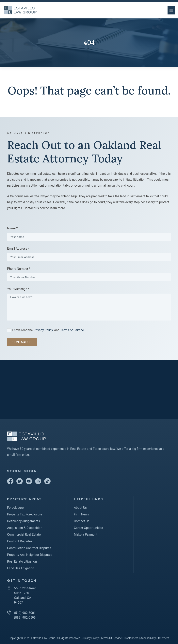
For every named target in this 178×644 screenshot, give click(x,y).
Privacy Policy (43, 330)
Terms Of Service (111, 638)
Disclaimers (131, 638)
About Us (80, 508)
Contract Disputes (20, 541)
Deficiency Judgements (24, 521)
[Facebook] (11, 483)
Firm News (81, 514)
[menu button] (171, 10)
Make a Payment (86, 535)
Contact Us (82, 521)
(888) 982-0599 (25, 618)
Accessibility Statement (155, 638)
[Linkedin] (39, 483)
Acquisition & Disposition (25, 528)
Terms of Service (72, 330)
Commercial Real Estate (24, 535)
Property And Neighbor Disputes (30, 555)
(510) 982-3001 (25, 613)
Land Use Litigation (21, 568)
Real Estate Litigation (22, 561)
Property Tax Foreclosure (25, 514)
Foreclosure (15, 508)
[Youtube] (29, 483)
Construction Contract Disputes (29, 548)
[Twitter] (20, 483)
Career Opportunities (88, 528)
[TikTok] (47, 483)
